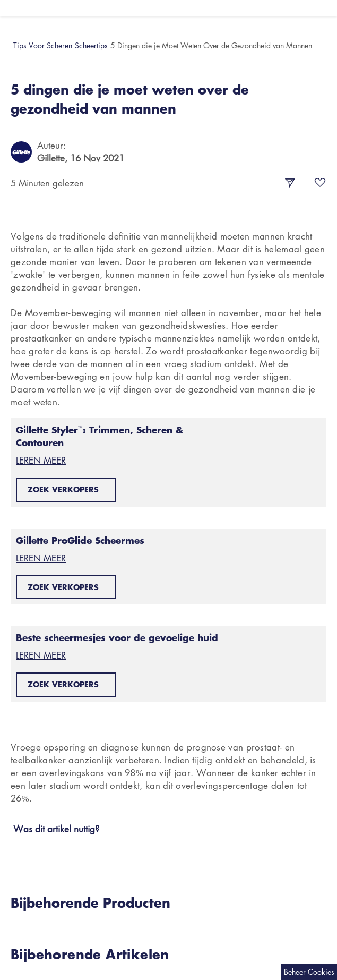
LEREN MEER (41, 460)
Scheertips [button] (91, 45)
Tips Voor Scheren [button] (43, 45)
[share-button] (290, 183)
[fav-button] (320, 184)
